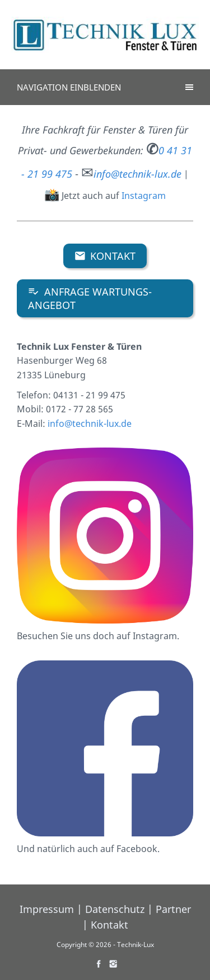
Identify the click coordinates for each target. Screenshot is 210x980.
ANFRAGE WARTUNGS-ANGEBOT (90, 298)
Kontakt (105, 256)
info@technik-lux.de (90, 424)
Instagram (144, 196)
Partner (173, 909)
